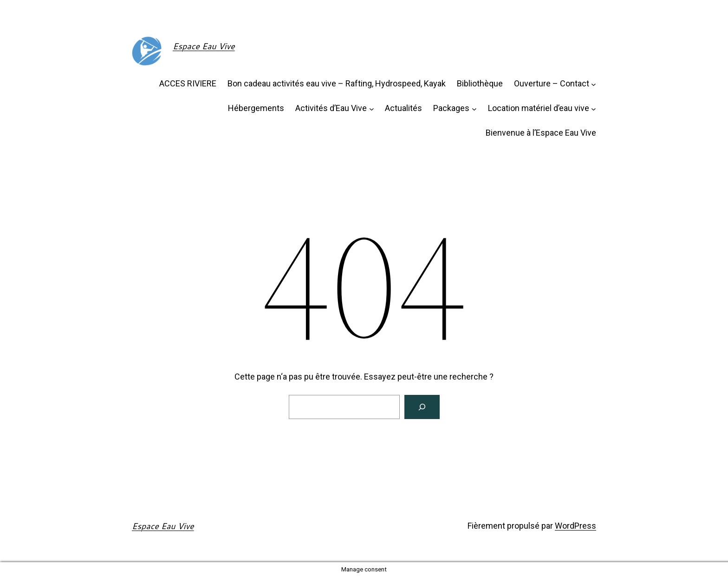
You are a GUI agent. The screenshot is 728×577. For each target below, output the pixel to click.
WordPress (575, 526)
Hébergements (256, 108)
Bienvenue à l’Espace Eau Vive (541, 133)
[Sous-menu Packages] (474, 108)
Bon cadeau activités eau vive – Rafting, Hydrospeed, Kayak (337, 83)
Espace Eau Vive (204, 46)
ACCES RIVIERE (188, 83)
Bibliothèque (480, 83)
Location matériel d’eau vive (539, 108)
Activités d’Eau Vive (331, 108)
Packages (451, 108)
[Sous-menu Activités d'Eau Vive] (372, 108)
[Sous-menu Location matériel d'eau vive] (594, 108)
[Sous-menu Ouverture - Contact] (594, 84)
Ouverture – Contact (552, 83)
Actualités (403, 108)
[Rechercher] (422, 407)
